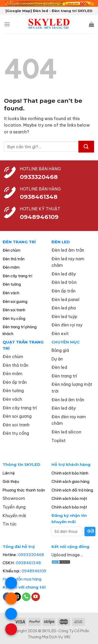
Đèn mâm (11, 267)
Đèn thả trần (14, 259)
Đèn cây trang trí (17, 276)
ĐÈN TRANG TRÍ (19, 242)
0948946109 (34, 571)
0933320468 (39, 177)
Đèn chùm (11, 250)
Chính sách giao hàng (70, 482)
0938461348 (28, 563)
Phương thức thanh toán (24, 490)
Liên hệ (9, 473)
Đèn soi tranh (14, 310)
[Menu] (7, 24)
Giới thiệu (11, 482)
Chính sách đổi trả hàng (72, 490)
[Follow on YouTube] (36, 597)
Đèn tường (12, 284)
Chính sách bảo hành (70, 473)
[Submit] (86, 147)
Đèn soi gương (15, 302)
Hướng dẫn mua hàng (22, 579)
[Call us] (26, 597)
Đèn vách (11, 293)
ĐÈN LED (61, 242)
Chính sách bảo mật (69, 499)
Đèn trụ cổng (14, 319)
